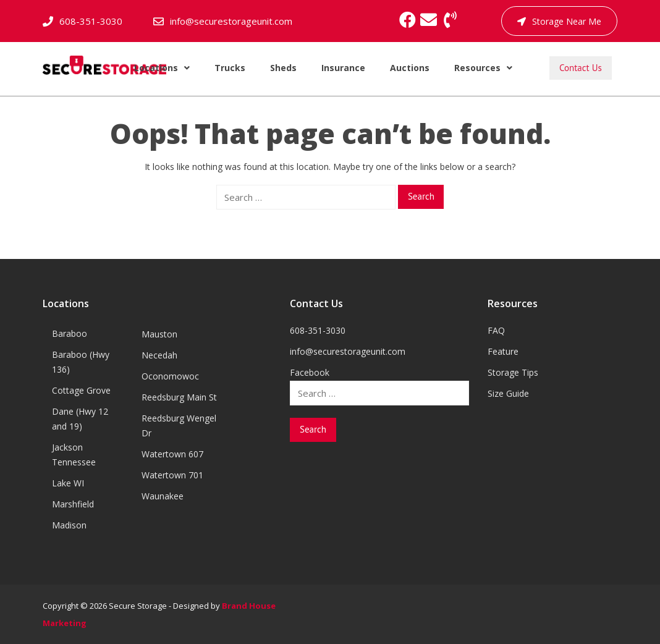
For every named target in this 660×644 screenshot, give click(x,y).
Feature (503, 351)
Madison (69, 525)
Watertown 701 (172, 475)
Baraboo (70, 333)
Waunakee (163, 496)
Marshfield (73, 504)
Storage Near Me (559, 21)
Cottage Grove (81, 390)
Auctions (410, 68)
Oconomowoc (170, 376)
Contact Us (581, 68)
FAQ (496, 330)
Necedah (159, 355)
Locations (162, 68)
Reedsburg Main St (179, 397)
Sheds (283, 68)
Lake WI (68, 483)
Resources (483, 68)
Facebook (310, 372)
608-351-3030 (91, 21)
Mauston (159, 334)
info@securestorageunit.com (231, 21)
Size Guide (508, 393)
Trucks (230, 68)
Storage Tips (513, 372)
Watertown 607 (172, 454)
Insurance (343, 68)
